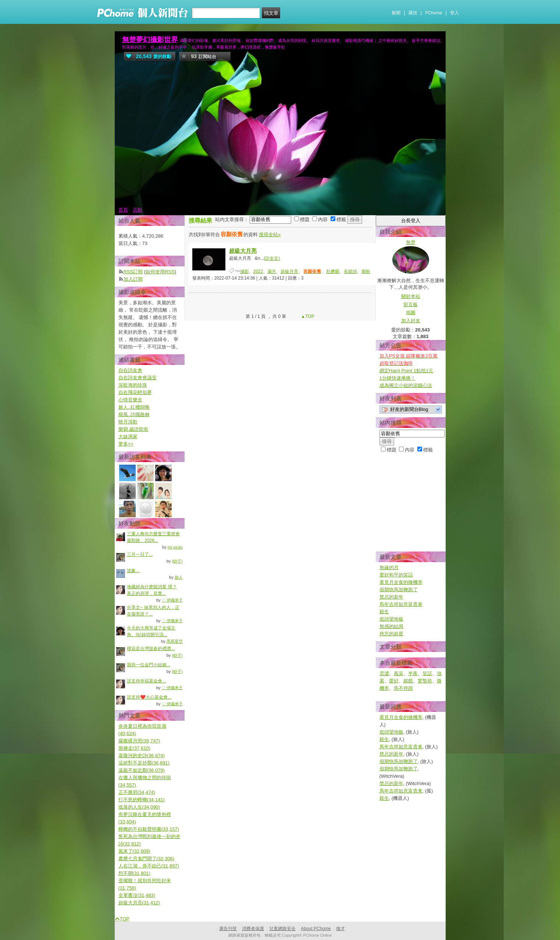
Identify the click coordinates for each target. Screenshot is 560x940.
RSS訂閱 (133, 272)
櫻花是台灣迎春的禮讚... (151, 649)
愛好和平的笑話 (396, 575)
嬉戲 (408, 681)
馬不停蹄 (403, 688)
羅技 (413, 13)
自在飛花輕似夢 (135, 392)
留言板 (411, 304)
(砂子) (177, 561)
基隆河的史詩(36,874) (142, 755)
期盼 (366, 272)
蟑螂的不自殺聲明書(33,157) (149, 829)
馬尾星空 (175, 641)
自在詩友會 (130, 370)
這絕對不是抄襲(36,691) (144, 763)
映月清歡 (128, 422)
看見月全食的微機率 (401, 582)
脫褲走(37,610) (134, 748)
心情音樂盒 (130, 400)
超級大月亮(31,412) (139, 903)
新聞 (396, 13)
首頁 (123, 210)
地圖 (411, 313)
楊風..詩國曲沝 (134, 414)
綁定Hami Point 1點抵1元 (406, 371)
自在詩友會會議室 (138, 378)
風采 (399, 673)
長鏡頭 (350, 272)
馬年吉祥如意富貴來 (401, 604)
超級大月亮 (243, 251)
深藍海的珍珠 (133, 385)
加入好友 (411, 321)
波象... (133, 571)
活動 (138, 210)
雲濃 (384, 673)
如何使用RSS (160, 272)
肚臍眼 (333, 272)
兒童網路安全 (282, 929)
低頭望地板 (391, 619)
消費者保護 (253, 929)
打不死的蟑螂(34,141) (142, 800)
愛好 (394, 681)
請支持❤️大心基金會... (149, 697)
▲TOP (307, 316)
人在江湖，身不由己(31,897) (149, 866)
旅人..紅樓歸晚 (134, 407)
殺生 (384, 612)
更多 (126, 444)
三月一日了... (140, 554)
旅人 (179, 577)
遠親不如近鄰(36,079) (142, 770)
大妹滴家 (128, 437)
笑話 (427, 673)
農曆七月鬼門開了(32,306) (146, 859)
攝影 (245, 272)
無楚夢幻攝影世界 (150, 40)
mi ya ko (175, 547)
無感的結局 (391, 626)
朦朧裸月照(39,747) (139, 741)
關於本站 (411, 296)
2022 (258, 272)
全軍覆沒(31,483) (137, 895)
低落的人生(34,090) (139, 807)
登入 (454, 13)
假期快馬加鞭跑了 (399, 590)
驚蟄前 (425, 681)
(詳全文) (272, 258)
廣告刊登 (228, 929)
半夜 (413, 673)
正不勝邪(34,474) (137, 792)
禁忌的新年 (391, 597)
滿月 (272, 272)
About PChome (316, 929)
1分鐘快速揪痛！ (397, 378)
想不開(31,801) (134, 873)
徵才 (340, 929)
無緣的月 (389, 567)
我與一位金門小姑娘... (149, 665)
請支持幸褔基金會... (146, 681)
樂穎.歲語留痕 (133, 429)
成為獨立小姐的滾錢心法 (406, 385)
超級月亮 (289, 272)
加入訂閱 (133, 279)
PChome (434, 13)
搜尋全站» (270, 235)
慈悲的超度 (391, 634)
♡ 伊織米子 (172, 600)
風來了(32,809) (134, 851)
